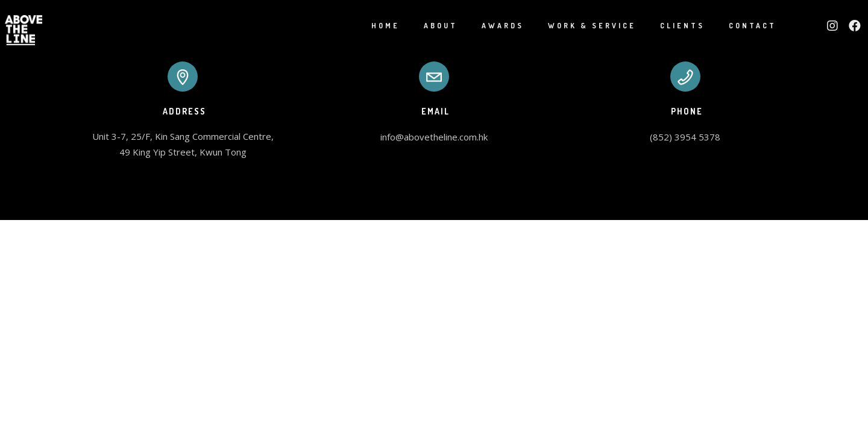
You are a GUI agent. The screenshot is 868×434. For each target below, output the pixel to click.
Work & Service (578, 26)
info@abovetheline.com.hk (434, 137)
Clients (668, 26)
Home (372, 26)
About (427, 26)
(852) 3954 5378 (685, 137)
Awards (489, 26)
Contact (739, 26)
